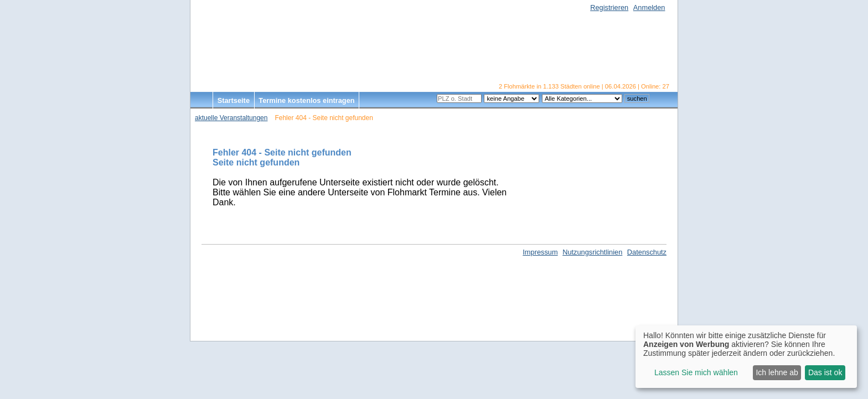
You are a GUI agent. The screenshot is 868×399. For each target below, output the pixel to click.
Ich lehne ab (777, 372)
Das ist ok (825, 372)
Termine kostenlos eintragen (306, 100)
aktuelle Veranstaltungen (231, 118)
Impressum (540, 252)
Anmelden (649, 7)
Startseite (234, 100)
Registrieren (609, 7)
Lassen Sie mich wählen (696, 372)
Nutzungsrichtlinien (592, 252)
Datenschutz (647, 252)
